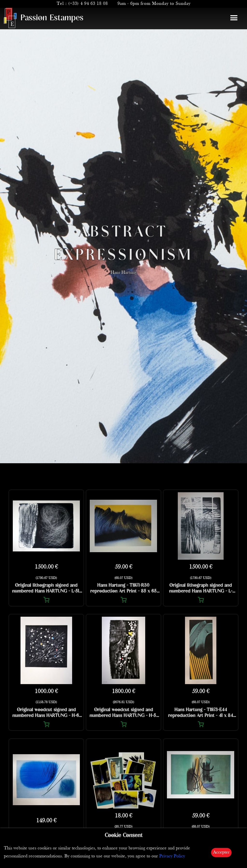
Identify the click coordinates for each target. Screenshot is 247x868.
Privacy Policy (172, 856)
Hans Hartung (123, 279)
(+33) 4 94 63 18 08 (88, 4)
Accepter (221, 852)
